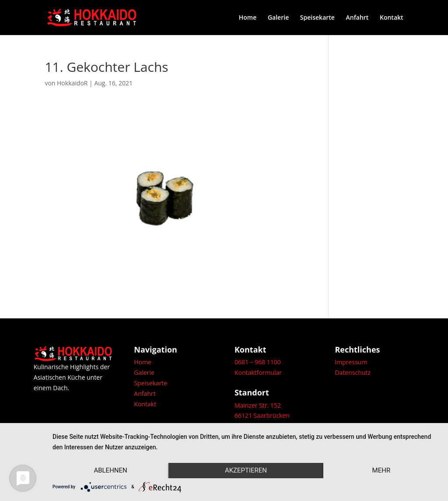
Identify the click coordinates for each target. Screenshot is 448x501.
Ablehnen (110, 470)
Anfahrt (357, 18)
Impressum (351, 362)
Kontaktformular (258, 372)
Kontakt (392, 18)
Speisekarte (317, 18)
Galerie (278, 18)
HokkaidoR (72, 83)
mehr (381, 470)
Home (248, 18)
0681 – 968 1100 (258, 362)
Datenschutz (352, 372)
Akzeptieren (246, 470)
